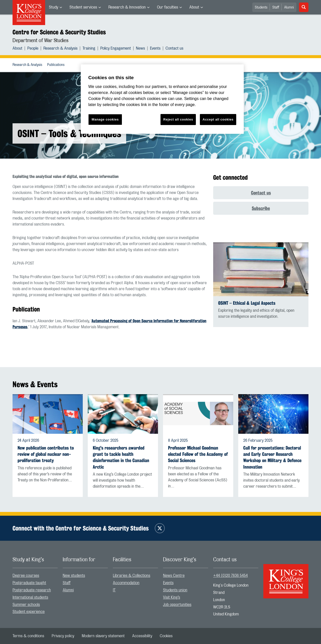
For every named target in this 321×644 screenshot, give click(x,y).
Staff (276, 8)
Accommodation (126, 583)
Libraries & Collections (132, 576)
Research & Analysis (60, 48)
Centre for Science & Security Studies (59, 32)
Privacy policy (63, 636)
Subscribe (261, 208)
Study (54, 7)
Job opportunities (177, 605)
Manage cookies (105, 119)
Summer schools (26, 605)
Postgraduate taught (29, 583)
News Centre (174, 576)
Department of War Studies (41, 41)
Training (89, 48)
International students (30, 597)
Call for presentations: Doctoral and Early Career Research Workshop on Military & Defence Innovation (272, 457)
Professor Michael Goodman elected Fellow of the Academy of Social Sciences (198, 454)
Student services (83, 7)
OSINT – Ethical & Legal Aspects (247, 303)
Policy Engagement (116, 48)
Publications (56, 65)
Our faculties (168, 7)
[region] (162, 99)
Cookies (166, 636)
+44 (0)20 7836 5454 (230, 576)
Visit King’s (172, 597)
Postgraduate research (32, 590)
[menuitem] (55, 7)
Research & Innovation (127, 7)
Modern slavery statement (103, 636)
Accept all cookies (218, 119)
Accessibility (142, 636)
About (194, 7)
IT (114, 590)
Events (155, 48)
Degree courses (26, 576)
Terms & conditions (28, 636)
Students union (175, 590)
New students (74, 576)
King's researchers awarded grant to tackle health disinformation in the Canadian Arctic (121, 457)
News (140, 48)
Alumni (289, 8)
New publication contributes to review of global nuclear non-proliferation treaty (46, 454)
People (33, 48)
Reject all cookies (178, 119)
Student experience (29, 612)
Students (261, 8)
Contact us (174, 48)
